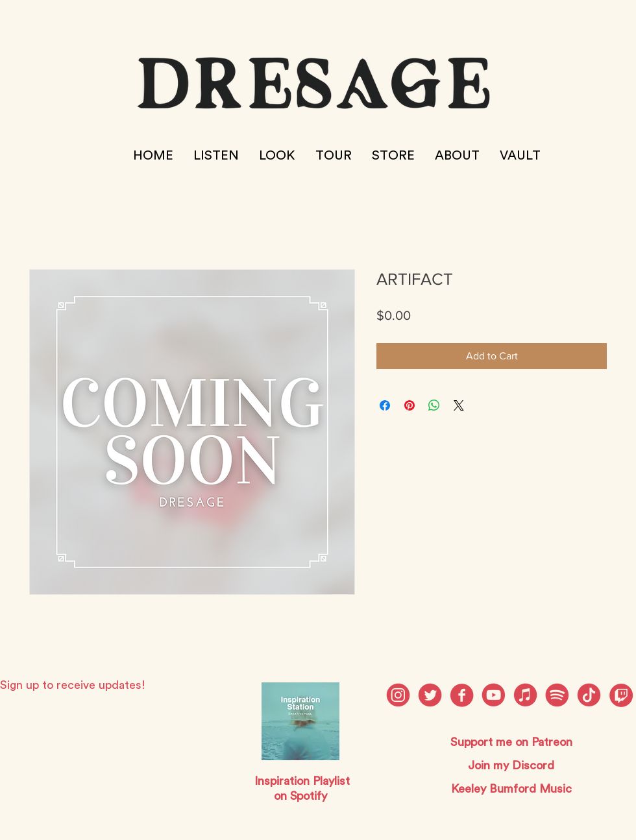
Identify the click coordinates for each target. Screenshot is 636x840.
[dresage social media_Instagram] (398, 695)
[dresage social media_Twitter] (430, 695)
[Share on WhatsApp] (434, 405)
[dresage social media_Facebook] (462, 695)
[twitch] (621, 695)
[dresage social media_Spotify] (557, 695)
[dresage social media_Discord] (525, 695)
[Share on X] (459, 405)
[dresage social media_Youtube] (494, 695)
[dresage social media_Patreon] (589, 695)
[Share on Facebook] (385, 405)
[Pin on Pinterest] (410, 405)
